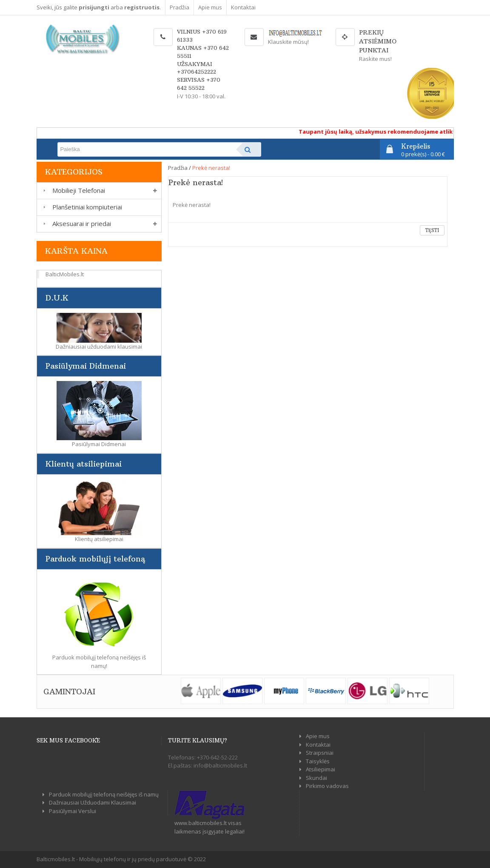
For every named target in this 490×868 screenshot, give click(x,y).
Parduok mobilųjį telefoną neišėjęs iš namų (104, 794)
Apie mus (210, 7)
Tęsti (432, 230)
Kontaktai (243, 7)
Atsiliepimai (320, 769)
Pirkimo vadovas (327, 786)
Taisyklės (318, 761)
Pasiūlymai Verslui (73, 811)
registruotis (142, 7)
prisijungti (94, 7)
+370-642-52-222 (217, 757)
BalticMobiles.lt (65, 274)
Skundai (316, 778)
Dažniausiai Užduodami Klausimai (93, 802)
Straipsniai (320, 753)
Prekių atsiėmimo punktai (378, 41)
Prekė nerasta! (211, 168)
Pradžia (179, 7)
